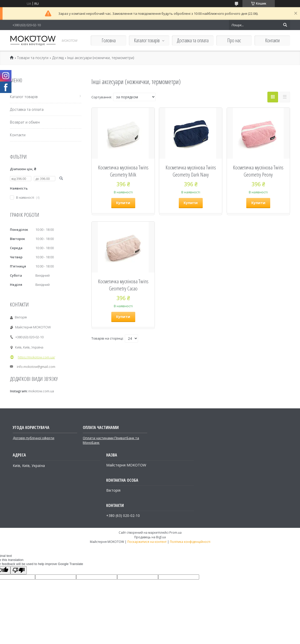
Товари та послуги (33, 58)
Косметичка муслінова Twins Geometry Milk (123, 171)
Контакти (272, 40)
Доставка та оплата (193, 40)
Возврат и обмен (25, 122)
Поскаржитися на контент (147, 542)
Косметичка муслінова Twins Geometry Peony (258, 171)
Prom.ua (175, 533)
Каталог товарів (147, 40)
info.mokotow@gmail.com (36, 367)
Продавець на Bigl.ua (150, 537)
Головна (109, 40)
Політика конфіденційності (190, 542)
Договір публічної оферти (33, 438)
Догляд (58, 58)
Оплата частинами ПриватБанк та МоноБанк (111, 440)
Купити (123, 203)
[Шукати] (285, 25)
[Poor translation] (19, 570)
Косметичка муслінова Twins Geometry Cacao (123, 285)
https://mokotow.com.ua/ (36, 357)
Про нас (234, 40)
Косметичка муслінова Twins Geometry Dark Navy (191, 171)
